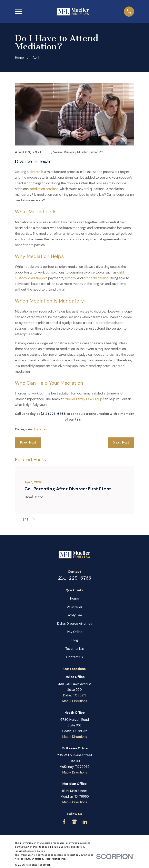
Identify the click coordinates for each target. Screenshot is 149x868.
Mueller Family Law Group (83, 399)
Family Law (74, 615)
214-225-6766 (75, 578)
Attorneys (74, 607)
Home (74, 599)
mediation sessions (44, 189)
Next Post (121, 442)
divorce (35, 172)
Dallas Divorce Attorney (75, 624)
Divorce (40, 429)
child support (38, 278)
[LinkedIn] (85, 822)
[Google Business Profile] (74, 822)
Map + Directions (75, 701)
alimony (70, 278)
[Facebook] (64, 822)
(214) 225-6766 (53, 414)
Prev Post (28, 442)
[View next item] (34, 520)
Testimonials (74, 649)
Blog (75, 640)
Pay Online (75, 632)
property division (96, 278)
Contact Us (75, 657)
